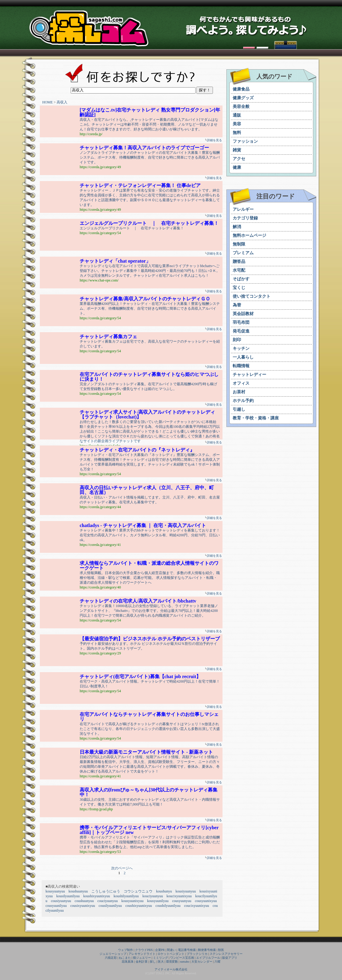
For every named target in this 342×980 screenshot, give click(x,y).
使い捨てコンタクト (252, 296)
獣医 (221, 950)
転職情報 (241, 366)
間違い (171, 950)
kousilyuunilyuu (68, 896)
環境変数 (172, 962)
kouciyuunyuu (153, 896)
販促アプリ (230, 958)
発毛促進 (241, 331)
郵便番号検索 (207, 950)
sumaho (185, 962)
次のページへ (122, 868)
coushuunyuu (84, 901)
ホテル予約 (243, 401)
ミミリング (161, 958)
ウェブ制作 (125, 950)
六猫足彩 (111, 958)
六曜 (217, 962)
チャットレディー (249, 375)
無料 (237, 133)
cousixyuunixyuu (83, 906)
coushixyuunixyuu (139, 906)
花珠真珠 (128, 962)
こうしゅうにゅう (106, 891)
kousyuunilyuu (158, 901)
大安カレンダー (202, 962)
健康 (237, 167)
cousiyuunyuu (61, 901)
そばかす (241, 279)
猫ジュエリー (142, 958)
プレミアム (243, 253)
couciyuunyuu (108, 901)
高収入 (62, 102)
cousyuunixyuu (206, 901)
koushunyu (164, 891)
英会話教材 (243, 314)
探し (153, 962)
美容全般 (241, 107)
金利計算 (142, 962)
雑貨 (237, 150)
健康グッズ (243, 98)
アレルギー (243, 209)
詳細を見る (214, 140)
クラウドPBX (144, 950)
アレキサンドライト (142, 954)
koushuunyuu (78, 891)
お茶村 (239, 392)
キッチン (241, 349)
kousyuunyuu (55, 891)
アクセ (239, 159)
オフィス (241, 383)
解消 (237, 227)
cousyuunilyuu (56, 906)
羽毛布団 (241, 322)
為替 (237, 305)
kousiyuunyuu (186, 891)
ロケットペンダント (171, 954)
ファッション (245, 141)
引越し (239, 409)
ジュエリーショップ (113, 954)
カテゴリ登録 (245, 218)
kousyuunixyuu (132, 901)
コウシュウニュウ (138, 891)
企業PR (160, 950)
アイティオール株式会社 (171, 969)
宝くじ (239, 288)
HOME (47, 102)
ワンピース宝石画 (182, 958)
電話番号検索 (187, 950)
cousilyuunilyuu (110, 906)
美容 (237, 124)
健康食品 (241, 89)
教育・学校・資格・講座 (256, 418)
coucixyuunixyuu (197, 906)
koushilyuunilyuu (126, 896)
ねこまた (125, 958)
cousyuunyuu (182, 901)
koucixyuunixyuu (179, 896)
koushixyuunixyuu (97, 896)
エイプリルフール (208, 958)
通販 (237, 115)
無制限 (239, 244)
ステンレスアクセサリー (226, 954)
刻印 (237, 340)
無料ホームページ (249, 235)
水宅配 (239, 270)
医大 (161, 962)
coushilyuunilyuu (168, 906)
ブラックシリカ (197, 954)
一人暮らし (243, 357)
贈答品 (239, 262)
